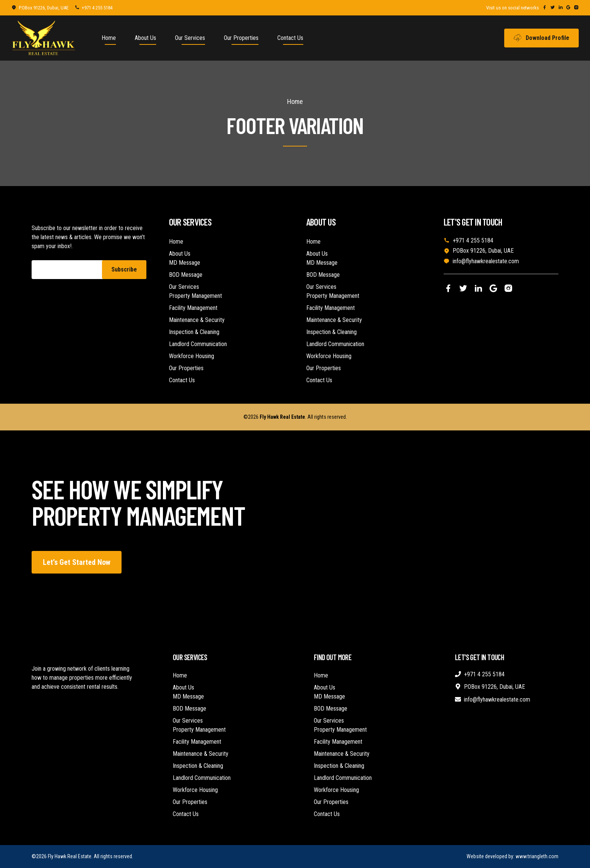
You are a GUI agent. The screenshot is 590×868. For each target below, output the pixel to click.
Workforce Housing (192, 356)
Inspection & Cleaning (194, 332)
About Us (145, 38)
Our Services (190, 38)
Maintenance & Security (197, 320)
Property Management (195, 296)
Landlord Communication (198, 344)
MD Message (185, 263)
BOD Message (186, 275)
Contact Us (290, 38)
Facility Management (193, 308)
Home (109, 38)
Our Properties (241, 38)
